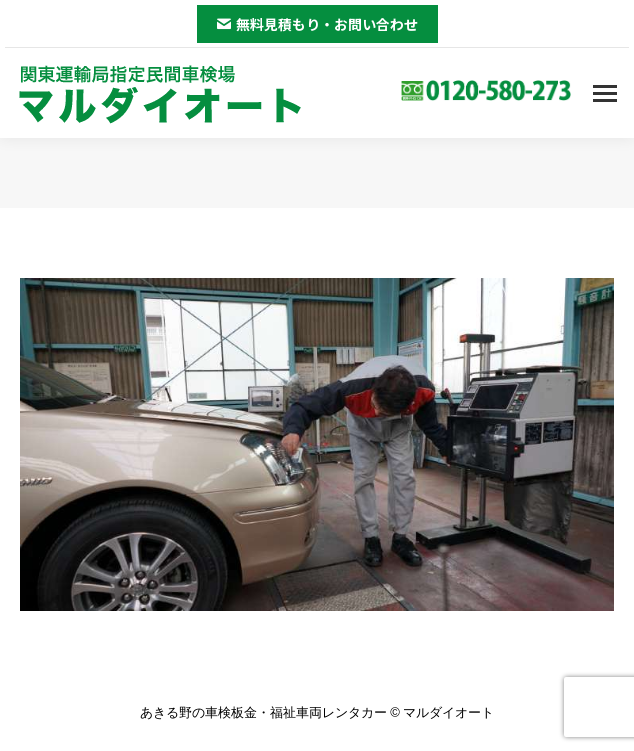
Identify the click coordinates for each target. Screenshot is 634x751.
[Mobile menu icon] (605, 93)
